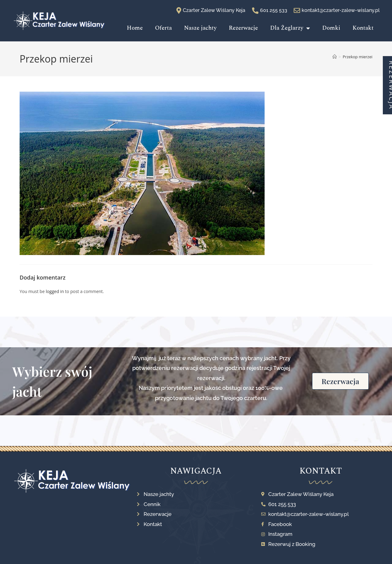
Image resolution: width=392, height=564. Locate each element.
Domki (331, 28)
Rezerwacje (243, 28)
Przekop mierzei (358, 57)
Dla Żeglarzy (290, 28)
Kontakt (363, 28)
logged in (55, 291)
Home (135, 28)
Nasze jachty (200, 28)
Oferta (163, 28)
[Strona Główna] (335, 57)
